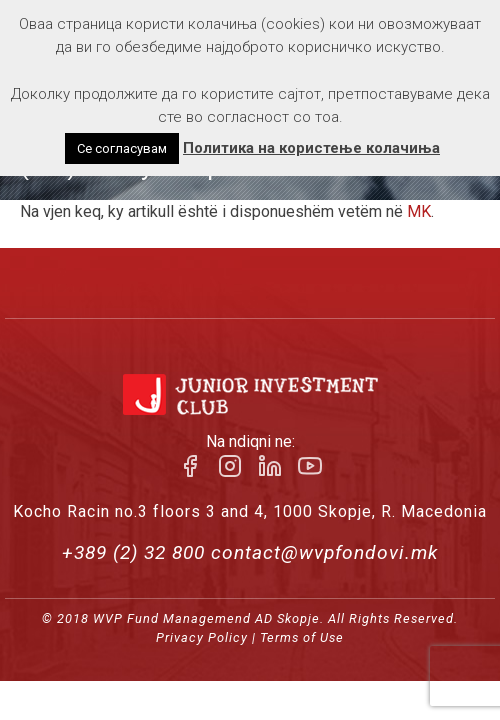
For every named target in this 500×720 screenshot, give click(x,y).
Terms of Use (302, 637)
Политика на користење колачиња (311, 148)
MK (419, 211)
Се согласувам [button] (122, 148)
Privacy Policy (202, 637)
